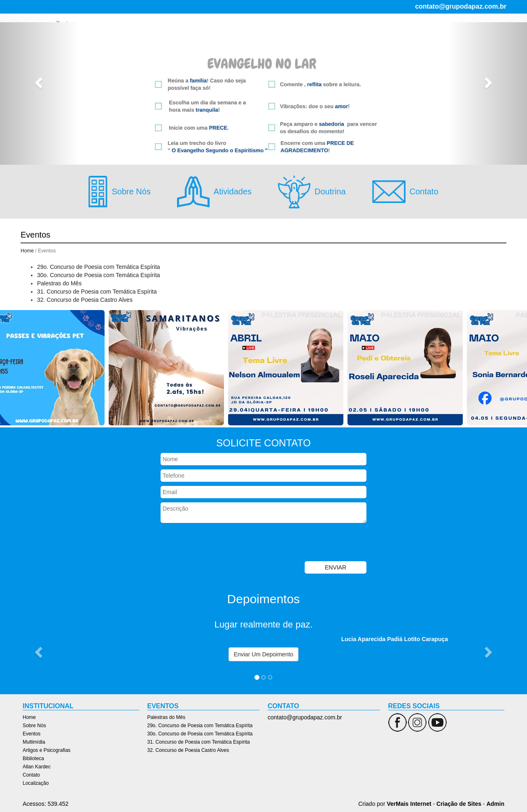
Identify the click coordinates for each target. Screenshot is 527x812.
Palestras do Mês (59, 283)
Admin (495, 804)
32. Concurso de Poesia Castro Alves (85, 300)
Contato (455, 35)
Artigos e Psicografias (334, 35)
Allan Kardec (421, 35)
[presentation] (223, 543)
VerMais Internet (409, 804)
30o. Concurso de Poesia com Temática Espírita (99, 275)
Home (193, 35)
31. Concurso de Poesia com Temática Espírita (97, 292)
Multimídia (283, 35)
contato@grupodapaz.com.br (461, 6)
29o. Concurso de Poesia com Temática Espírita (99, 267)
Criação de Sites (459, 804)
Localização (488, 35)
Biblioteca (384, 35)
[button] (40, 82)
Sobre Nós (221, 35)
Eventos (252, 35)
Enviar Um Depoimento (264, 654)
